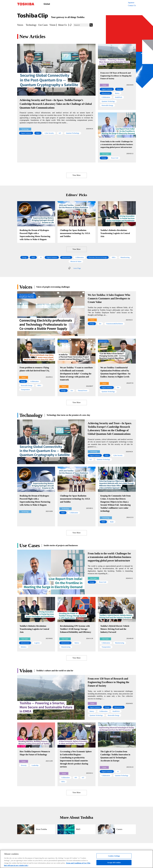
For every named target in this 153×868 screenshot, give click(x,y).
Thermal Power (83, 391)
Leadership (35, 765)
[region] (76, 859)
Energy (119, 89)
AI (41, 257)
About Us (62, 25)
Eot (100, 324)
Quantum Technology (73, 133)
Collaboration (106, 97)
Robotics (24, 647)
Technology (31, 25)
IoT (60, 133)
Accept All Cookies (114, 862)
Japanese (131, 3)
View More (76, 175)
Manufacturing (125, 257)
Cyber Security (49, 133)
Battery (117, 93)
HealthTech (119, 97)
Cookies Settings (114, 856)
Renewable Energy (107, 105)
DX (76, 778)
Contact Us (132, 6)
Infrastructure (106, 93)
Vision (52, 25)
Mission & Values (76, 261)
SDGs (114, 257)
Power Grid (115, 158)
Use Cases (43, 25)
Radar (112, 522)
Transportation (25, 390)
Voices (20, 25)
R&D (38, 133)
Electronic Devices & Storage (98, 257)
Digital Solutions (26, 133)
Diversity (24, 765)
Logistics (37, 643)
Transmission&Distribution (115, 324)
